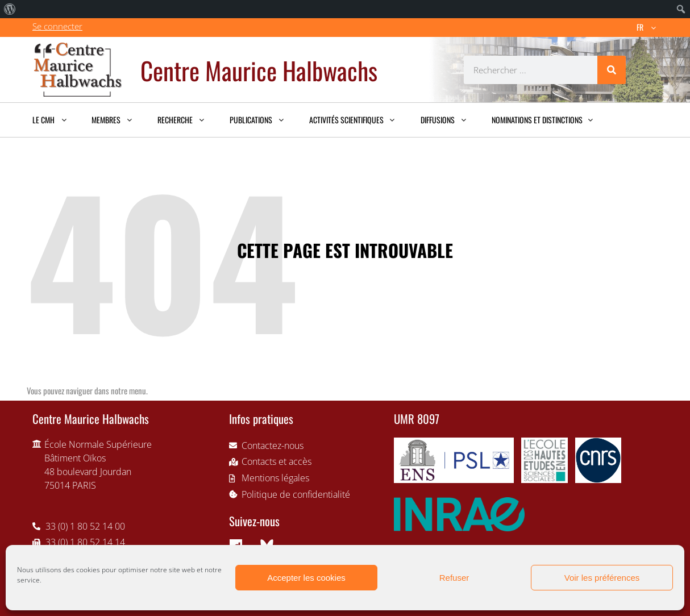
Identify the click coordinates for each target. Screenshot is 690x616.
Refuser (454, 578)
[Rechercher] (612, 70)
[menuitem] (10, 9)
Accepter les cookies (306, 578)
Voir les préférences (602, 578)
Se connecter (57, 26)
